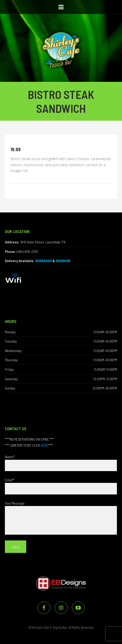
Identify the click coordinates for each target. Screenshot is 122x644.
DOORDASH (43, 261)
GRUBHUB (63, 261)
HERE (45, 445)
